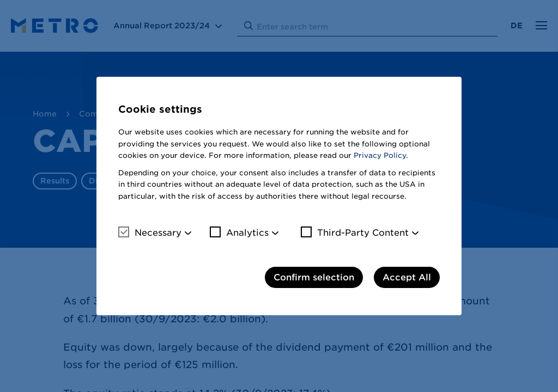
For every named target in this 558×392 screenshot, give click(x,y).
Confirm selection (314, 277)
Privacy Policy (380, 155)
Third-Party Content (355, 232)
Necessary (150, 232)
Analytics (239, 232)
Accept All (407, 277)
